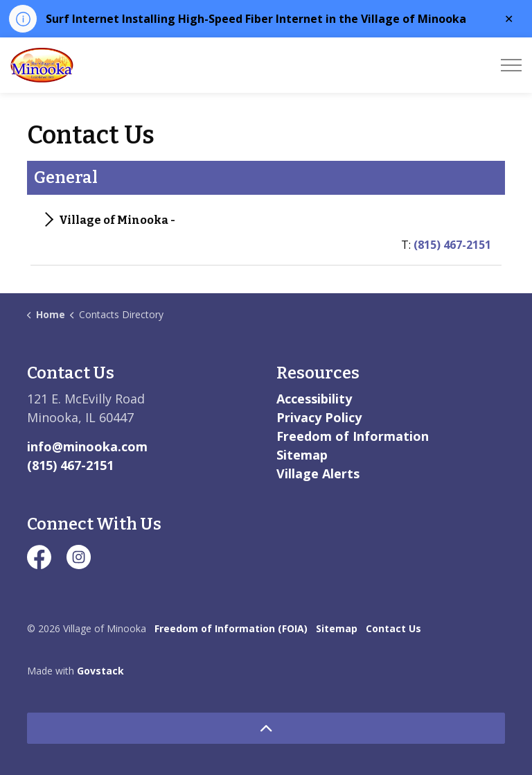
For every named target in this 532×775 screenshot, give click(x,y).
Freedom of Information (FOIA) (231, 628)
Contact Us (393, 628)
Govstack (100, 671)
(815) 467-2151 (452, 245)
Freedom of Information (353, 436)
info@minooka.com (87, 446)
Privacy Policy (319, 417)
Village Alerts (318, 473)
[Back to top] (266, 728)
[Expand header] (511, 65)
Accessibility (314, 399)
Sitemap (302, 455)
